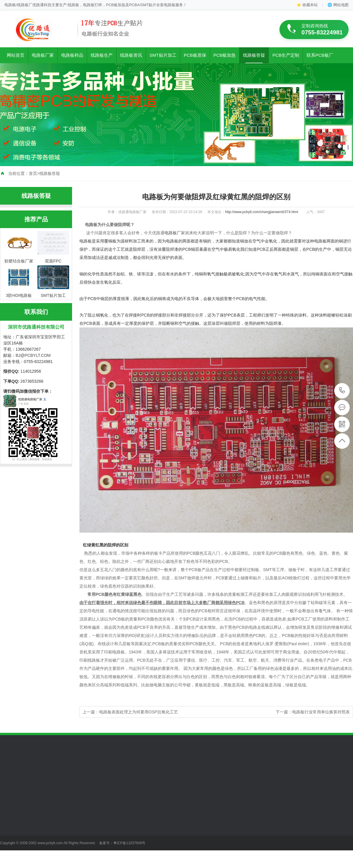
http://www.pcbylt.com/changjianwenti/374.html (262, 212)
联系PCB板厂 (320, 55)
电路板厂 (173, 233)
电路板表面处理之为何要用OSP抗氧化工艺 (139, 712)
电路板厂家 (43, 55)
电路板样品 (72, 55)
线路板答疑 (254, 55)
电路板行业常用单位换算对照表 (321, 712)
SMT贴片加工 (163, 55)
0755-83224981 (342, 391)
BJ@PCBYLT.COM (33, 355)
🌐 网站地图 (338, 5)
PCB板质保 (195, 55)
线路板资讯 (131, 55)
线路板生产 (102, 55)
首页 (33, 173)
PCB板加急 (225, 55)
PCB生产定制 (286, 55)
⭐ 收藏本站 (307, 5)
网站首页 (16, 55)
